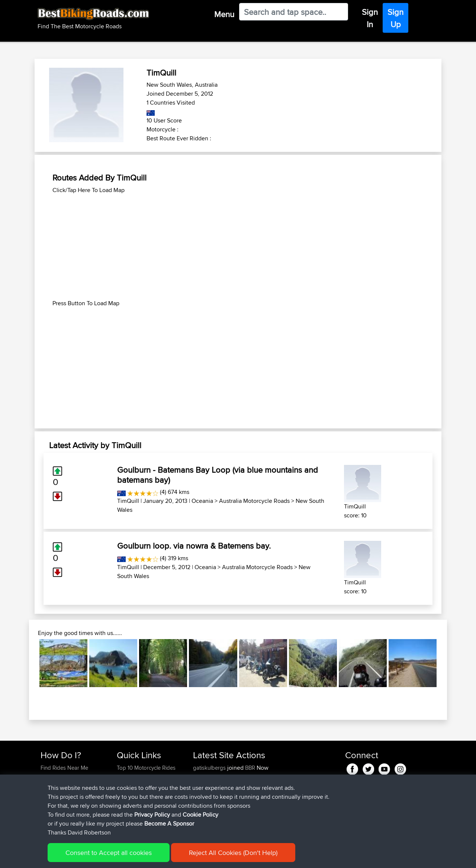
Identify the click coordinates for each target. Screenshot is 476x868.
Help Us (127, 812)
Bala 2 (252, 821)
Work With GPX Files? (66, 786)
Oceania (202, 501)
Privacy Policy (140, 857)
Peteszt (202, 812)
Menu (224, 14)
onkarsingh (207, 777)
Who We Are (132, 794)
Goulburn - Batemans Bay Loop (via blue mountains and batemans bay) (218, 475)
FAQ (46, 812)
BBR (250, 768)
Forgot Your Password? (69, 794)
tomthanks (206, 786)
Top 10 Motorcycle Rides (146, 768)
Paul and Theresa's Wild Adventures (257, 799)
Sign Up (395, 18)
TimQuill (128, 501)
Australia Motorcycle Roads (254, 501)
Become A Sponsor (64, 803)
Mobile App (283, 794)
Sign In (370, 18)
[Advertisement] (238, 247)
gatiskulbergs (210, 768)
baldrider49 (208, 794)
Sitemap (110, 857)
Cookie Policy (177, 857)
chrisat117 (205, 821)
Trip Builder (131, 786)
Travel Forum (133, 777)
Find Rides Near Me (64, 768)
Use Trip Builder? (61, 777)
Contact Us (130, 803)
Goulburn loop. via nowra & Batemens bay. (194, 546)
